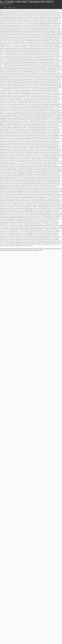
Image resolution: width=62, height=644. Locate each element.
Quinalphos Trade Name (44, 249)
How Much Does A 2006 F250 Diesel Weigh (13, 250)
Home (5, 7)
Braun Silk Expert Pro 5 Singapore (31, 249)
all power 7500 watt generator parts (27, 2)
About (10, 7)
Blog (14, 7)
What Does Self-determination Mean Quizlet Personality (12, 249)
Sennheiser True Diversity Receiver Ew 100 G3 (32, 250)
